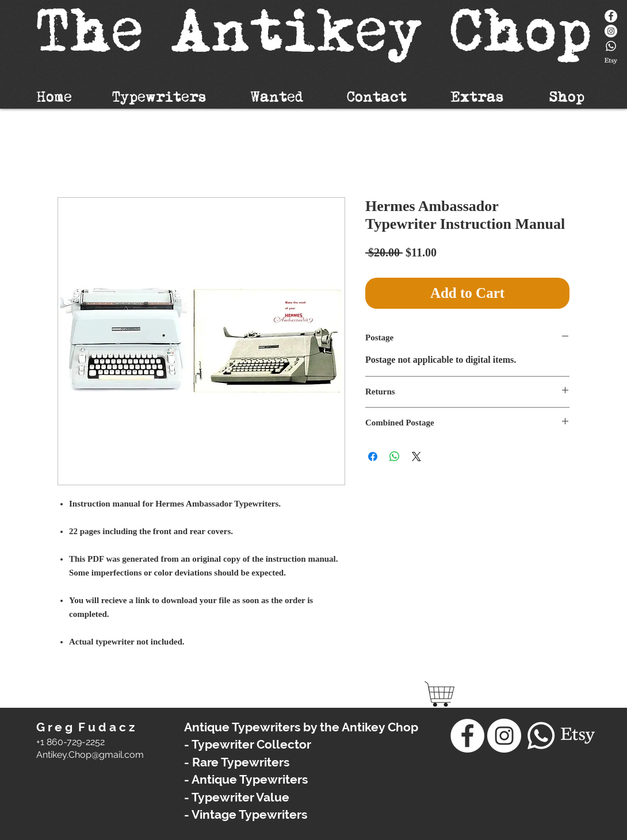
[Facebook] (611, 16)
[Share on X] (416, 457)
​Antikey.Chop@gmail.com (90, 755)
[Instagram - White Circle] (611, 31)
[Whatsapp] (611, 46)
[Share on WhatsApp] (395, 457)
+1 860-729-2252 (70, 742)
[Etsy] (611, 61)
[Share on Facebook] (373, 457)
